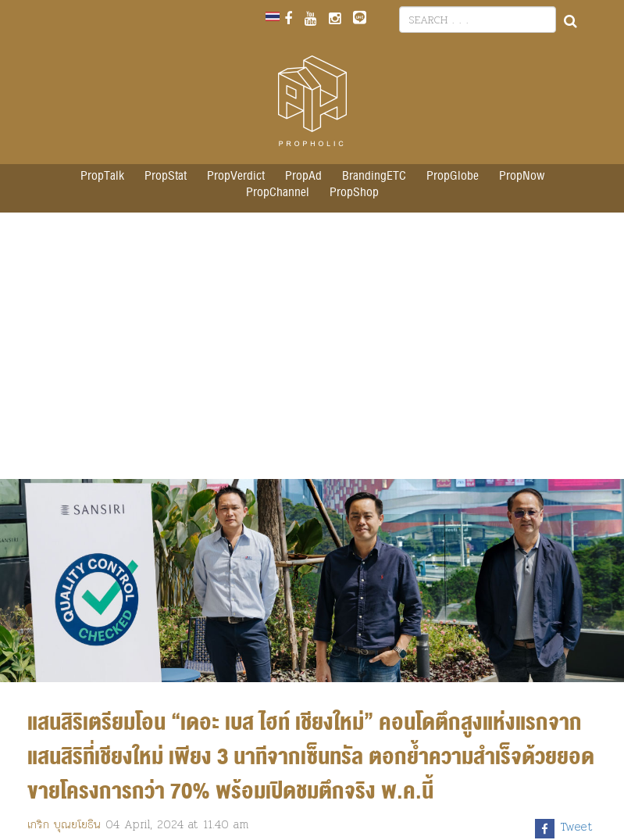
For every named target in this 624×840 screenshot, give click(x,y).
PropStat (166, 176)
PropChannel (278, 193)
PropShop (354, 193)
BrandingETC (374, 176)
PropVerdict (236, 176)
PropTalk (102, 176)
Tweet (577, 827)
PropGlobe (453, 176)
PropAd (303, 176)
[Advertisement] (312, 354)
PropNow (522, 176)
